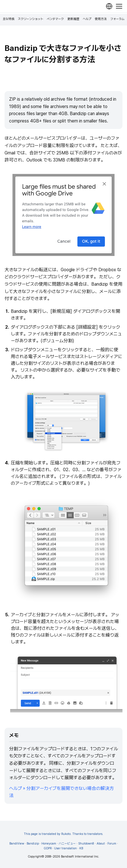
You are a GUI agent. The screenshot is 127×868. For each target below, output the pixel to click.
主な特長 (9, 19)
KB (81, 848)
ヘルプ (87, 19)
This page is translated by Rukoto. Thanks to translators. (63, 834)
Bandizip (33, 844)
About (101, 844)
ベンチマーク (55, 19)
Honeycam (49, 844)
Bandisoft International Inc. (80, 857)
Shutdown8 (86, 844)
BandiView (17, 844)
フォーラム (117, 19)
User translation (65, 848)
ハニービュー (67, 844)
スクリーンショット (31, 19)
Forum (112, 844)
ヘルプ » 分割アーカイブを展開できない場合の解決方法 (62, 792)
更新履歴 (73, 19)
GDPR (48, 848)
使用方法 (101, 19)
